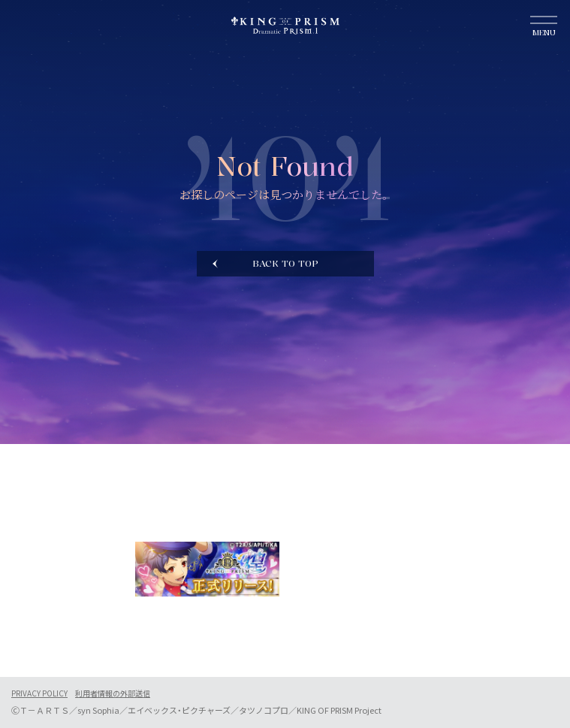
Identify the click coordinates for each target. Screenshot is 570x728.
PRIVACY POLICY (39, 693)
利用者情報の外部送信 (113, 693)
